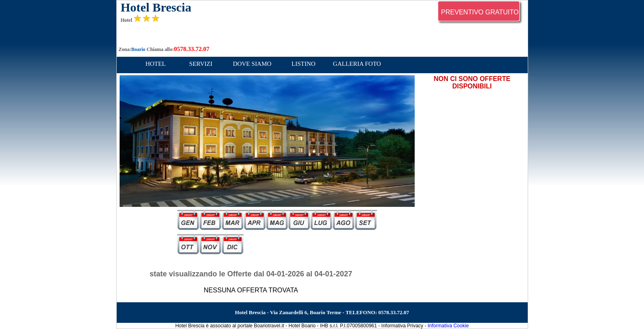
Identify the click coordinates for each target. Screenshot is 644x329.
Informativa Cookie (448, 326)
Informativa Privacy (402, 326)
